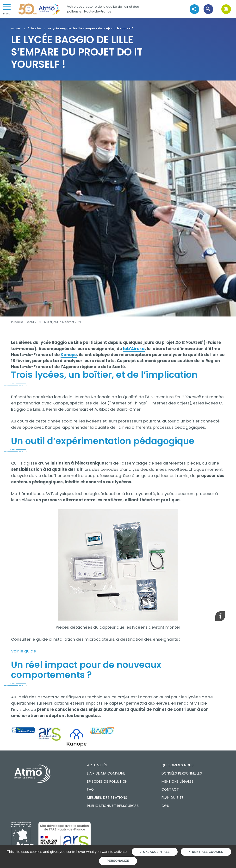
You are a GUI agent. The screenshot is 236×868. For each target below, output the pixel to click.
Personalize (118, 861)
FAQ (90, 789)
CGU (165, 806)
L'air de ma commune (106, 773)
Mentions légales (177, 781)
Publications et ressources (113, 806)
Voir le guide (24, 651)
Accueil (16, 29)
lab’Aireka (134, 349)
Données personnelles (182, 773)
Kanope (69, 355)
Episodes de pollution (107, 781)
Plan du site (173, 798)
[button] (208, 9)
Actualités (35, 29)
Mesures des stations (107, 798)
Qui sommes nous (177, 765)
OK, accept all (155, 852)
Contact (170, 789)
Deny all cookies (206, 852)
